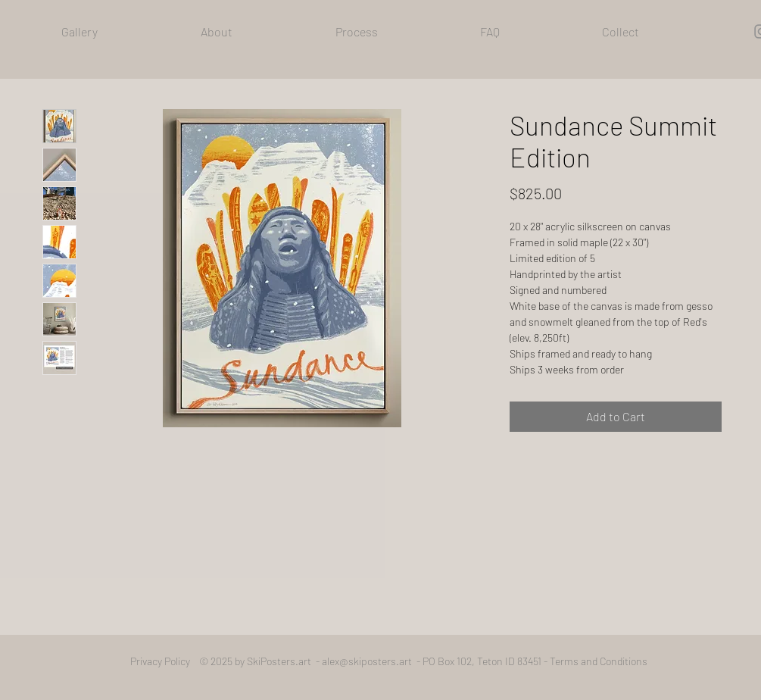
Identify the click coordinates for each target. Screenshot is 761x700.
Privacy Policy (165, 661)
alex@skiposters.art (367, 661)
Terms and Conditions (599, 661)
